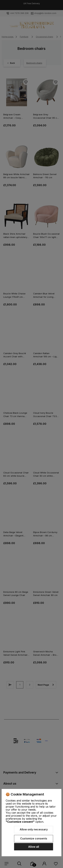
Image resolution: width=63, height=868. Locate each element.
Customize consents (34, 838)
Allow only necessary (34, 829)
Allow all (34, 847)
